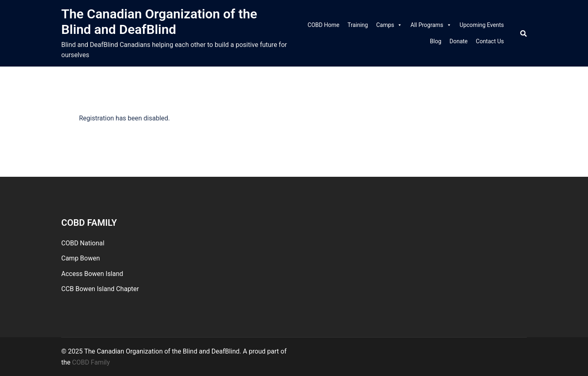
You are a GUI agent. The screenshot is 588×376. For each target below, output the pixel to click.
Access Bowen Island (92, 274)
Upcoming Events (482, 25)
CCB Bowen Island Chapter (100, 289)
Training (358, 25)
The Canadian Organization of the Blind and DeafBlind (159, 22)
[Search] (523, 33)
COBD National (83, 243)
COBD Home (323, 25)
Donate (459, 41)
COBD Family (91, 362)
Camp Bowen (81, 258)
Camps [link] (389, 25)
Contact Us (490, 41)
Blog (436, 41)
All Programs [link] (431, 25)
